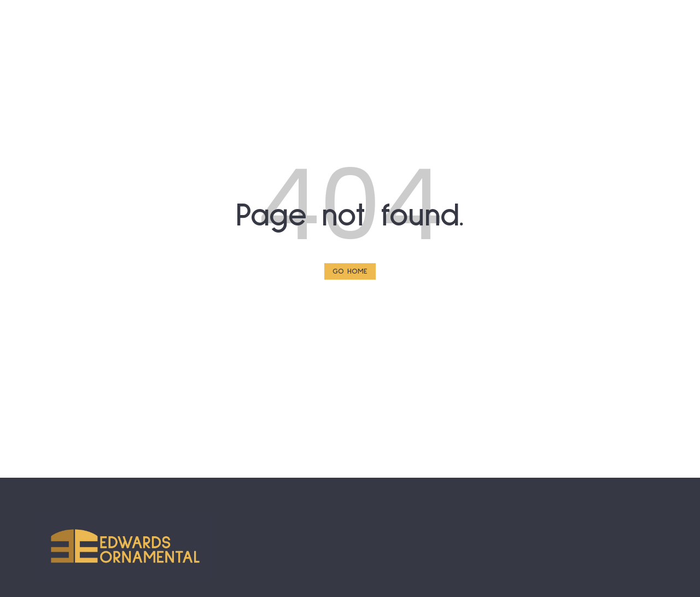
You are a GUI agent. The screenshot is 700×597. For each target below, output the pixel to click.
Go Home (350, 271)
